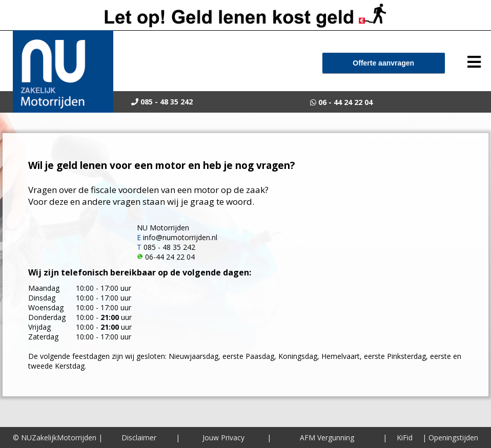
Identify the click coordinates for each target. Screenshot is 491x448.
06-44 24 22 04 (170, 257)
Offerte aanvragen (383, 63)
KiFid (405, 438)
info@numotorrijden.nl (180, 237)
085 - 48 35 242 (169, 247)
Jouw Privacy (223, 438)
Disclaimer (139, 438)
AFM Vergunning (327, 438)
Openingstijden (453, 438)
